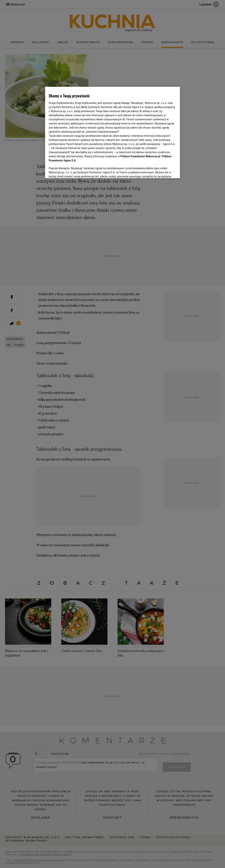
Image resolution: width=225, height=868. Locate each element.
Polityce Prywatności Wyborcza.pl (140, 156)
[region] (113, 132)
